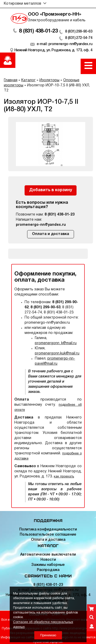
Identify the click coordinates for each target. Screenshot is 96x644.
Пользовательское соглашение (48, 535)
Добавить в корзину (51, 190)
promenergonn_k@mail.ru (56, 343)
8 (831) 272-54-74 (79, 38)
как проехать (64, 477)
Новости (48, 560)
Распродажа (48, 570)
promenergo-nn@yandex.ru (41, 225)
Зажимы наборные (48, 565)
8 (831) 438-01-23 (38, 31)
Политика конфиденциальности (48, 530)
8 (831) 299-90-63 (79, 32)
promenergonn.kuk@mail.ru (57, 354)
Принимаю (48, 635)
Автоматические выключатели (48, 555)
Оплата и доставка (51, 234)
